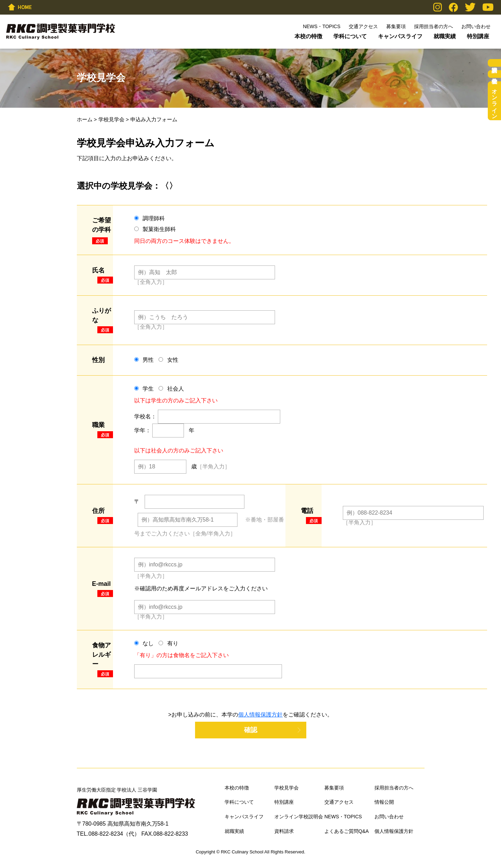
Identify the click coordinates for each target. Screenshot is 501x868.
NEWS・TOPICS (322, 26)
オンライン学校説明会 (495, 101)
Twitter (470, 7)
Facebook (453, 7)
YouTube (488, 7)
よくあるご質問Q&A (347, 831)
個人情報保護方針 (260, 715)
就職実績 (445, 36)
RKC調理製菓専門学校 (61, 32)
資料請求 (494, 63)
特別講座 (478, 36)
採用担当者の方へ (434, 26)
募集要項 (396, 26)
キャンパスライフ (400, 36)
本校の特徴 (308, 36)
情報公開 (384, 802)
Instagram (438, 7)
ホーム (85, 119)
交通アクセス (363, 26)
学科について (350, 36)
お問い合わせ (476, 26)
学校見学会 (111, 119)
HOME (20, 7)
